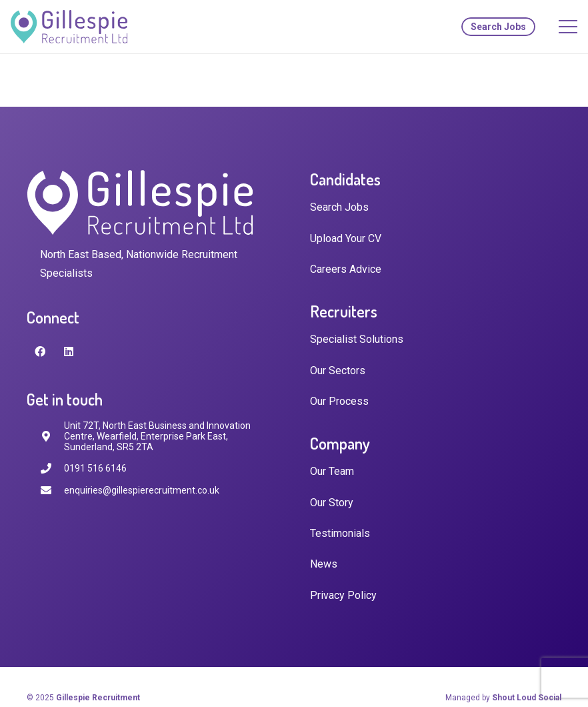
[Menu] (568, 27)
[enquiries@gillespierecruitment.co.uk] (52, 491)
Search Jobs (339, 207)
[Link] (69, 27)
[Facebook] (40, 351)
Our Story (332, 503)
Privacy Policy (343, 595)
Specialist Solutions (357, 339)
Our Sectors (338, 371)
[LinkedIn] (69, 351)
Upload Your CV (346, 238)
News (324, 564)
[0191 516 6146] (52, 469)
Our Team (332, 471)
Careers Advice (346, 269)
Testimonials (340, 533)
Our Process (339, 401)
